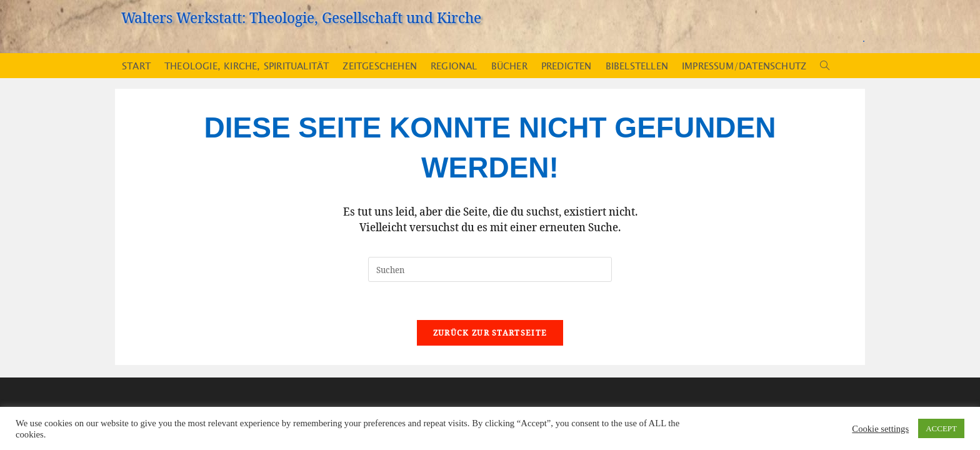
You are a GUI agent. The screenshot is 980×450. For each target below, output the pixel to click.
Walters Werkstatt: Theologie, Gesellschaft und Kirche (301, 17)
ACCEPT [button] (941, 428)
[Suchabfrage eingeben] (490, 269)
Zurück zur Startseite (490, 332)
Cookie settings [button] (880, 429)
